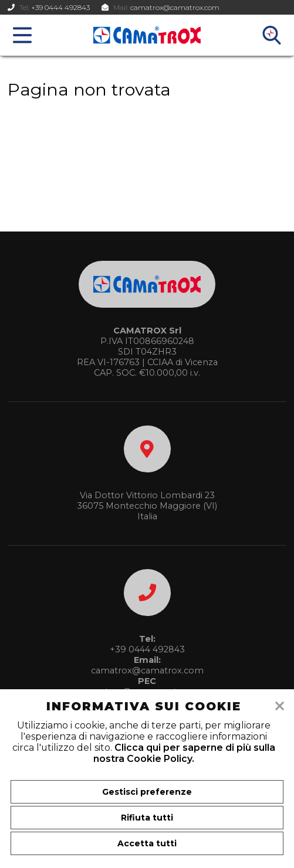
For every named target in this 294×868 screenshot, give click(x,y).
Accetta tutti (147, 843)
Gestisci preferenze (147, 792)
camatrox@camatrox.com (175, 7)
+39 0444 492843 (60, 7)
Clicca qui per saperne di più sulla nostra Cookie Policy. (184, 753)
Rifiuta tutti (147, 818)
